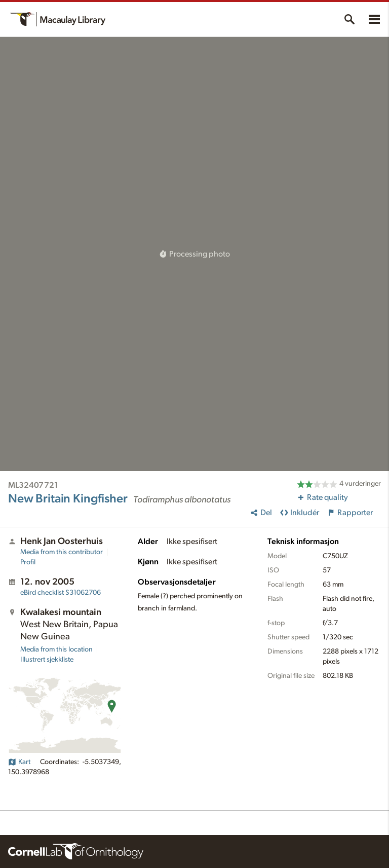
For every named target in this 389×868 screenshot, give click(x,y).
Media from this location (56, 649)
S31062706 (61, 593)
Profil (28, 562)
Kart (19, 762)
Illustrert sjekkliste (47, 660)
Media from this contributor (62, 552)
